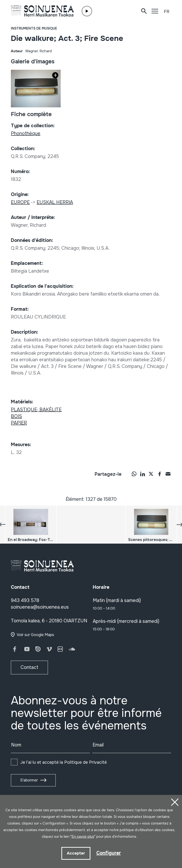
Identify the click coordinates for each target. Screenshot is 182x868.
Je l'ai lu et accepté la (63, 762)
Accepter (76, 853)
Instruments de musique (34, 28)
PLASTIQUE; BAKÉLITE (36, 410)
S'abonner (29, 780)
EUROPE (20, 202)
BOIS (16, 416)
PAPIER (19, 423)
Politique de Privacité (85, 762)
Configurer (109, 853)
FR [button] (167, 12)
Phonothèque (26, 133)
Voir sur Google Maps (35, 635)
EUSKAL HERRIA (55, 202)
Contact (29, 667)
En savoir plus (83, 837)
